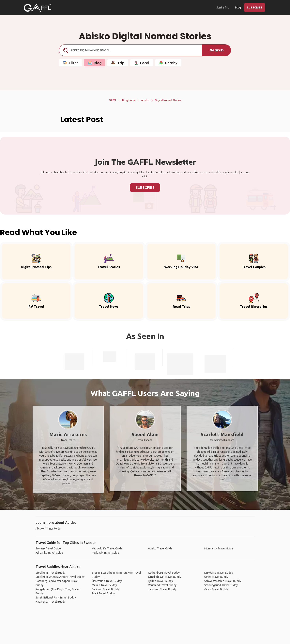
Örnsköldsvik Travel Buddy (165, 577)
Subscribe (145, 187)
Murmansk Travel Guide (219, 548)
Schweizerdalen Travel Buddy (223, 581)
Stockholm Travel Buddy (50, 573)
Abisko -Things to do (48, 529)
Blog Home (129, 100)
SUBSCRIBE (255, 7)
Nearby (168, 63)
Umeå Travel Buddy (216, 577)
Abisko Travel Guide (160, 548)
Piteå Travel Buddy (103, 593)
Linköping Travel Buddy (219, 573)
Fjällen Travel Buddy (160, 581)
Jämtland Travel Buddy (162, 589)
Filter (70, 63)
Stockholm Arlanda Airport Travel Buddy (60, 577)
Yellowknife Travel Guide (107, 548)
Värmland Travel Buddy (162, 585)
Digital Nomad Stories (168, 100)
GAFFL (113, 100)
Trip (118, 63)
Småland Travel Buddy (105, 589)
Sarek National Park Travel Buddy (56, 598)
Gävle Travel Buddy (216, 589)
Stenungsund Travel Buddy (221, 585)
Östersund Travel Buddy (107, 581)
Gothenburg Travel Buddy (164, 573)
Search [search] (217, 50)
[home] (38, 8)
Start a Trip (223, 7)
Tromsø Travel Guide (48, 548)
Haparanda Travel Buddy (50, 602)
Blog (238, 7)
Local (142, 63)
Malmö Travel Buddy (104, 585)
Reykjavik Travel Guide (105, 553)
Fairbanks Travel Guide (49, 553)
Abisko (145, 100)
